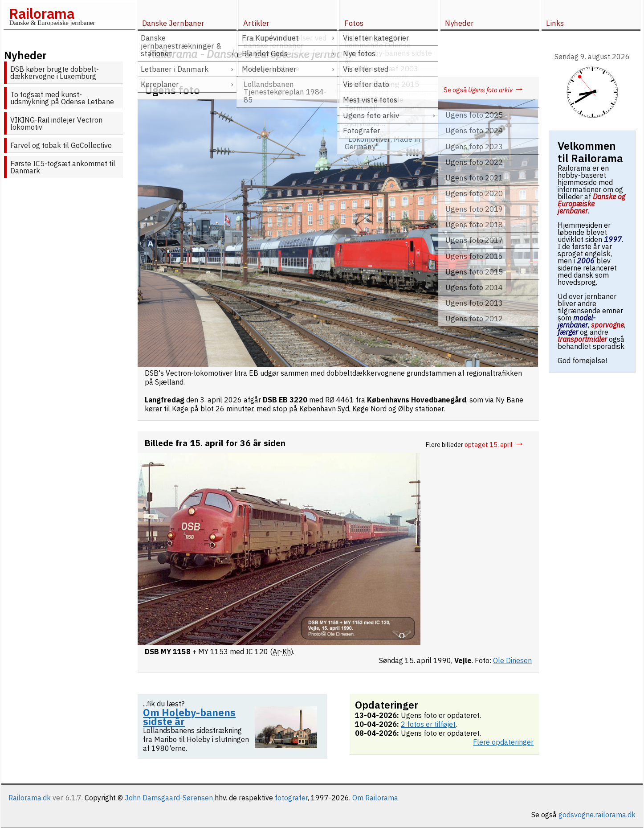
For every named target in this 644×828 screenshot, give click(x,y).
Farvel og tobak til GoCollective (61, 145)
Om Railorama (375, 798)
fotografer (291, 798)
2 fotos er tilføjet (428, 724)
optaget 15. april (494, 445)
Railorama (42, 13)
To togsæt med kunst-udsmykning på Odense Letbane (62, 98)
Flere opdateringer (503, 742)
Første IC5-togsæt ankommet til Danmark (63, 167)
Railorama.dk (30, 798)
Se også (484, 90)
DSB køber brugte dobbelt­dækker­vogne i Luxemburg (55, 73)
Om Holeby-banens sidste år (189, 717)
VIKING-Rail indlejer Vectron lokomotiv (56, 123)
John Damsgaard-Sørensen (169, 798)
